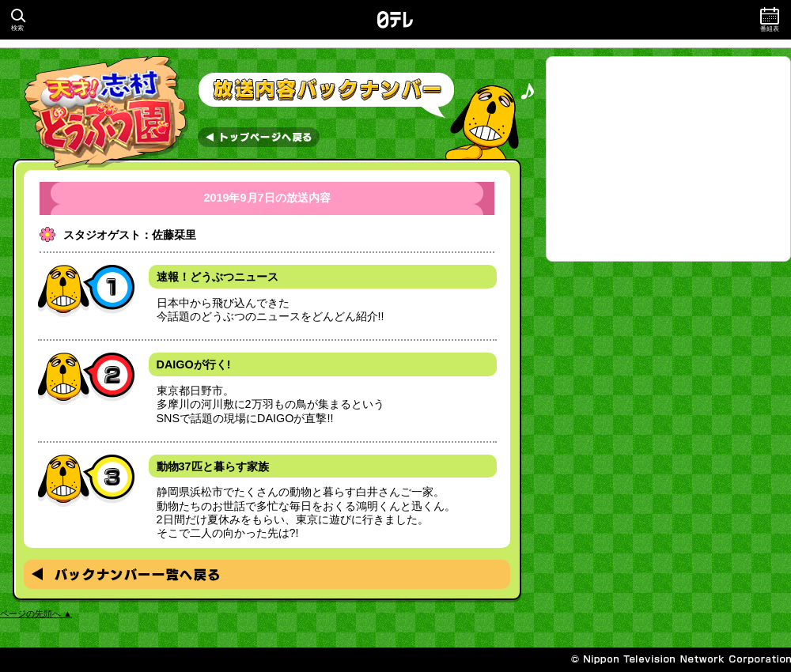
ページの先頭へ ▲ (36, 613)
